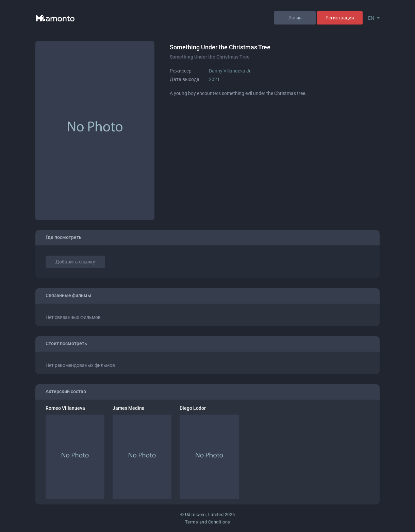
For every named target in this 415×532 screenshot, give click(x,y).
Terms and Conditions (208, 522)
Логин (295, 18)
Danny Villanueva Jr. (230, 71)
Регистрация (340, 18)
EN (371, 18)
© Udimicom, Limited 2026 (208, 514)
